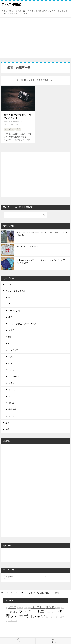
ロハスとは (9, 129)
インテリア (13, 350)
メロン (14, 612)
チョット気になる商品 (15, 291)
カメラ (11, 370)
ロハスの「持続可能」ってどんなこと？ (18, 117)
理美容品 (12, 409)
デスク (11, 357)
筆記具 (50, 607)
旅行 (7, 423)
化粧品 (11, 403)
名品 (7, 429)
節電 (18, 129)
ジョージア (54, 612)
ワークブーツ (13, 621)
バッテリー (38, 607)
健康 (29, 608)
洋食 (25, 608)
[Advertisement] (35, 38)
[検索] (26, 215)
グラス (11, 383)
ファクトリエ (31, 611)
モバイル (49, 617)
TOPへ (53, 641)
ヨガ (10, 304)
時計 (10, 337)
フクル (47, 612)
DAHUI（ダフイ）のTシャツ (27, 246)
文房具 (11, 330)
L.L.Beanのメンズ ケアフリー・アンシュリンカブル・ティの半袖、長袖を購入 (41, 261)
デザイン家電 (14, 311)
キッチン (12, 390)
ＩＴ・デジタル (15, 377)
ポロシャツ (35, 616)
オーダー (56, 617)
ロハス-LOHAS (11, 4)
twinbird (58, 608)
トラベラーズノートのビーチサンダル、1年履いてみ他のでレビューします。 (42, 234)
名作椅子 (20, 608)
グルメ (11, 416)
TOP (14, 593)
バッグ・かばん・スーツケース (22, 324)
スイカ (17, 616)
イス (10, 363)
